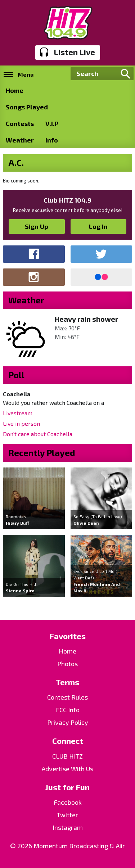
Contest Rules (67, 697)
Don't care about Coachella (38, 434)
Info (52, 140)
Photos (67, 664)
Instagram (68, 827)
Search (125, 74)
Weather (20, 140)
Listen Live (67, 52)
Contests (20, 123)
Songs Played (27, 107)
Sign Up (37, 226)
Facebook (68, 802)
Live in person (21, 423)
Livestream (18, 413)
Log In (98, 226)
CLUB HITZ (67, 756)
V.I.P (52, 123)
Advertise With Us (67, 769)
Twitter (67, 815)
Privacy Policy (68, 722)
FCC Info (68, 710)
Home (15, 90)
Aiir (120, 846)
